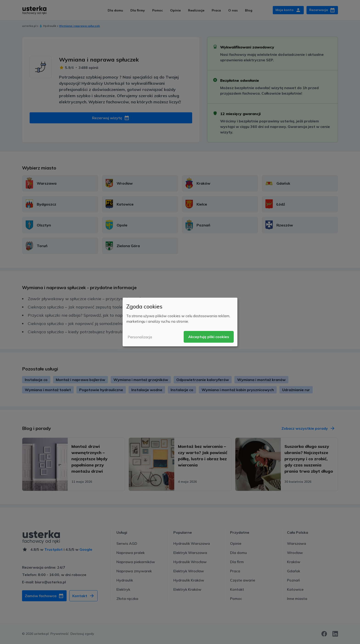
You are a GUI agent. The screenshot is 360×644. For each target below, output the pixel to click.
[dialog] (180, 322)
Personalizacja (140, 337)
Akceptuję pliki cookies (209, 337)
